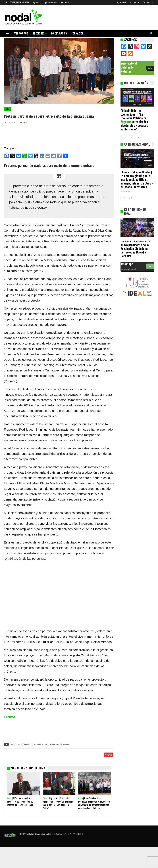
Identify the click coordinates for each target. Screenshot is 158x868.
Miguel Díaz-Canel (40, 744)
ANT (124, 137)
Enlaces (38, 2)
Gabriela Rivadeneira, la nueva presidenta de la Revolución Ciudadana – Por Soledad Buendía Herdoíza (135, 248)
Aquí (150, 68)
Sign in (122, 2)
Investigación (59, 33)
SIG (131, 137)
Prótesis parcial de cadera (60, 744)
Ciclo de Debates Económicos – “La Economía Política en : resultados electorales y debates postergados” (134, 120)
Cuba (7, 109)
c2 (12, 744)
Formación (77, 33)
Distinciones (52, 2)
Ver (150, 266)
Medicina (27, 744)
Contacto (66, 2)
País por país (21, 33)
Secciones (39, 33)
